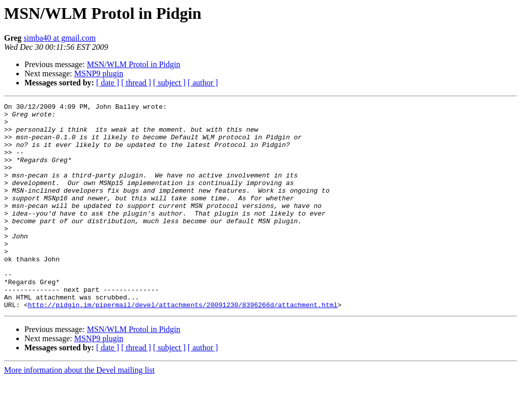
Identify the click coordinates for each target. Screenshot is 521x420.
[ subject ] (169, 83)
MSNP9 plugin (99, 73)
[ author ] (203, 83)
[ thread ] (136, 83)
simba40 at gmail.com (60, 38)
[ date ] (108, 83)
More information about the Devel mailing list (79, 411)
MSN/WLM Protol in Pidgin (134, 64)
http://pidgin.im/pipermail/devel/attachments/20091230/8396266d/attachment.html (183, 346)
